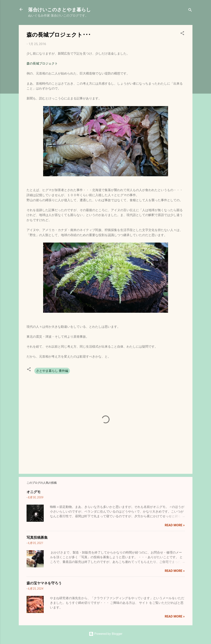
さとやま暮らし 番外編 (52, 371)
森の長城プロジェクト (42, 63)
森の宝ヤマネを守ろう (44, 583)
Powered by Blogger (106, 634)
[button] (182, 34)
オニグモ (34, 492)
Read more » (175, 525)
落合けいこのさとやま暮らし (60, 9)
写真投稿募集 (37, 537)
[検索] (190, 11)
